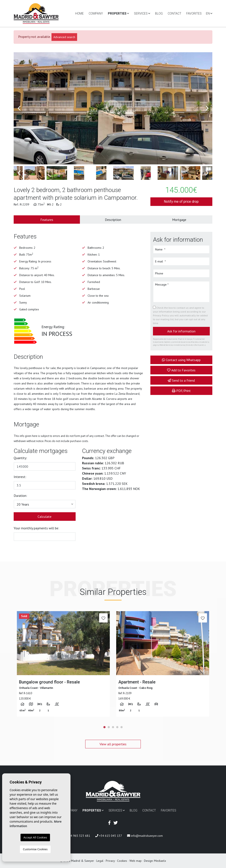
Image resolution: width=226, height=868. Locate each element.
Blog (159, 13)
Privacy (110, 861)
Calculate (45, 517)
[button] (45, 504)
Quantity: (20, 458)
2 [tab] (109, 727)
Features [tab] (47, 220)
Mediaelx (160, 861)
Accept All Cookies (35, 837)
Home (79, 13)
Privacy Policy (161, 315)
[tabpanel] (63, 664)
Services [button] (142, 13)
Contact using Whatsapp (181, 360)
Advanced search (64, 37)
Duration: (20, 496)
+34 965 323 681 (77, 836)
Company (96, 13)
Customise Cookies (35, 849)
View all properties (113, 744)
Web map (136, 861)
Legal (100, 861)
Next (207, 108)
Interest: (20, 477)
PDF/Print (181, 391)
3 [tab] (113, 727)
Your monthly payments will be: (36, 528)
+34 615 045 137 (109, 836)
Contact (175, 13)
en (209, 13)
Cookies (122, 861)
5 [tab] (122, 727)
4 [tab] (117, 727)
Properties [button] (118, 13)
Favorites (194, 13)
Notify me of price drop (181, 202)
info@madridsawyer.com (145, 836)
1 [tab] (104, 727)
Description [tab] (113, 220)
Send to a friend (181, 380)
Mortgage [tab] (179, 220)
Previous (19, 108)
